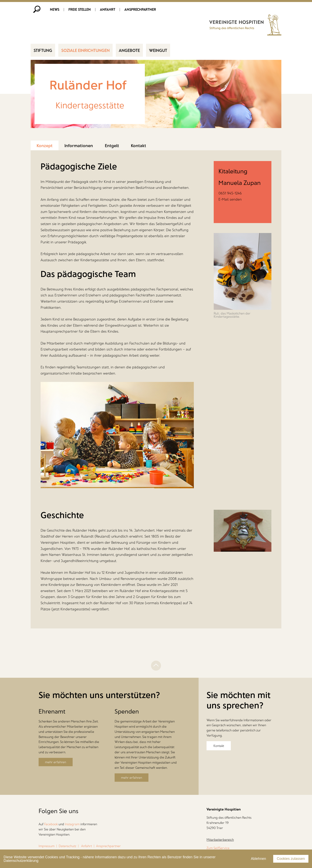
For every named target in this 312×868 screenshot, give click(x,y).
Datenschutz (67, 846)
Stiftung (43, 50)
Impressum (47, 846)
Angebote (129, 50)
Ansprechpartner (140, 9)
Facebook (51, 825)
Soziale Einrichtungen (85, 50)
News (55, 9)
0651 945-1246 (230, 193)
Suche (37, 9)
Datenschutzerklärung (21, 861)
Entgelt (112, 146)
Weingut (158, 50)
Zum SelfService (218, 848)
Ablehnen (258, 859)
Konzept (45, 146)
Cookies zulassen (291, 859)
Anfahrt (108, 9)
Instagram (72, 825)
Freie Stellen (80, 9)
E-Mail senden (230, 200)
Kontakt (138, 146)
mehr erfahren (56, 763)
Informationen (79, 146)
